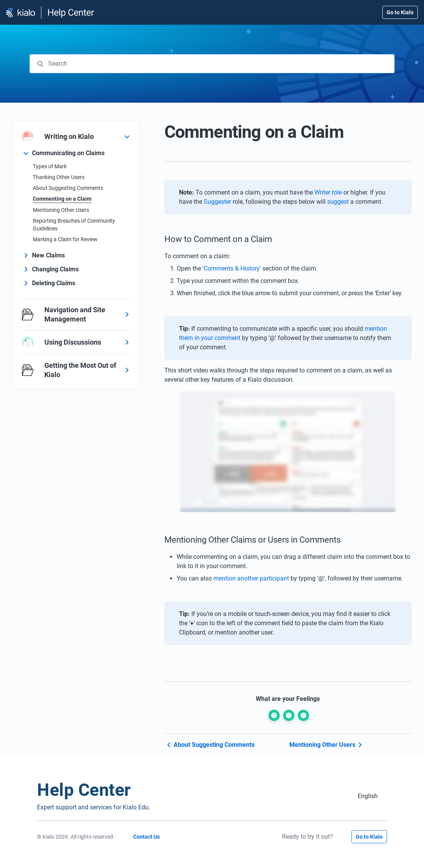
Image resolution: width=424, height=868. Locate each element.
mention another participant (251, 578)
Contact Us (146, 837)
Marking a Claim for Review (65, 239)
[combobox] (212, 64)
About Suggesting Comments (68, 188)
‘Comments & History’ (232, 268)
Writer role (328, 192)
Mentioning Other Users (61, 210)
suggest (338, 202)
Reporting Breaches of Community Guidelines (74, 225)
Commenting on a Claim (62, 199)
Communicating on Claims (68, 153)
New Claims (48, 255)
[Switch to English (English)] (368, 796)
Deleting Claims (54, 283)
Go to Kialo (400, 12)
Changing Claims (55, 269)
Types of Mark (50, 166)
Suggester (217, 202)
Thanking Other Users (59, 177)
